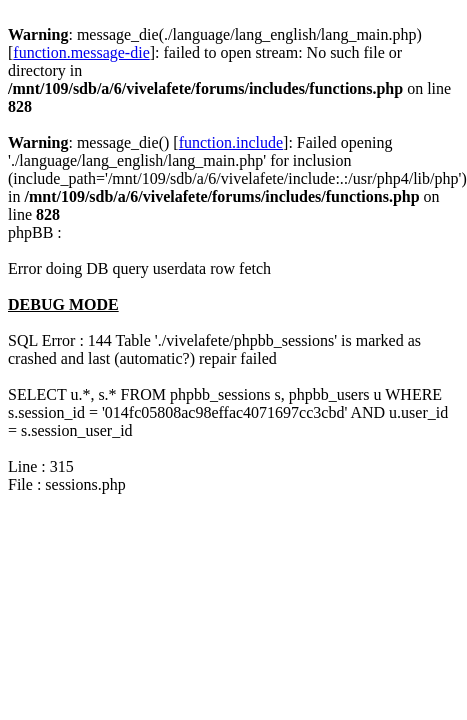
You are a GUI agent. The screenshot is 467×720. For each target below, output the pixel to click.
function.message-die (81, 52)
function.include (231, 142)
